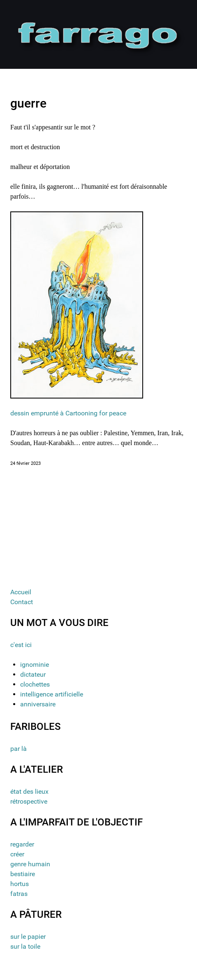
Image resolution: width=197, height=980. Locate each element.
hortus (20, 884)
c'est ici (21, 645)
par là (19, 749)
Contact (22, 602)
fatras (19, 894)
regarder (22, 844)
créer (17, 854)
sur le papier (28, 937)
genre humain (30, 864)
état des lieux (29, 791)
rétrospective (29, 801)
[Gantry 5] (98, 34)
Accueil (21, 592)
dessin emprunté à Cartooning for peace (68, 413)
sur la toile (25, 946)
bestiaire (23, 874)
